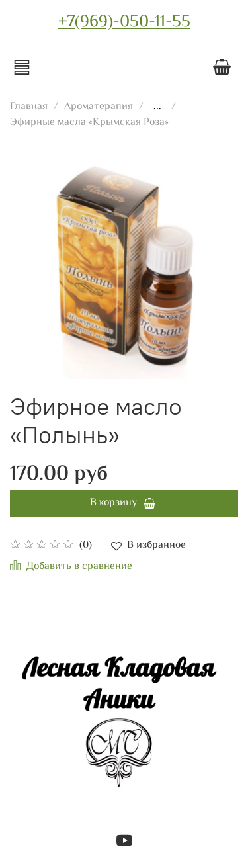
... (157, 107)
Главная (29, 107)
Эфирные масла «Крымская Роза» (89, 123)
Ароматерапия (99, 107)
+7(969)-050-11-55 (124, 22)
